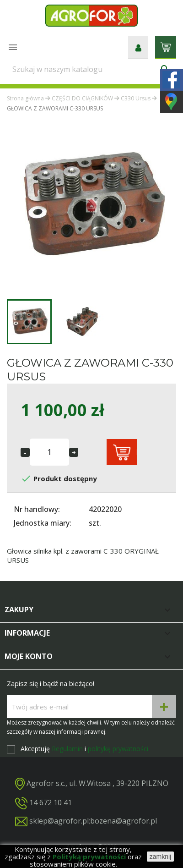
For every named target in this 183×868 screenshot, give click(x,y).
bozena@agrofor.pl (124, 821)
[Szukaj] (91, 69)
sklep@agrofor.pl (59, 821)
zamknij (160, 857)
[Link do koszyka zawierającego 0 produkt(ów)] (166, 46)
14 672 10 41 (51, 802)
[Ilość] (49, 452)
